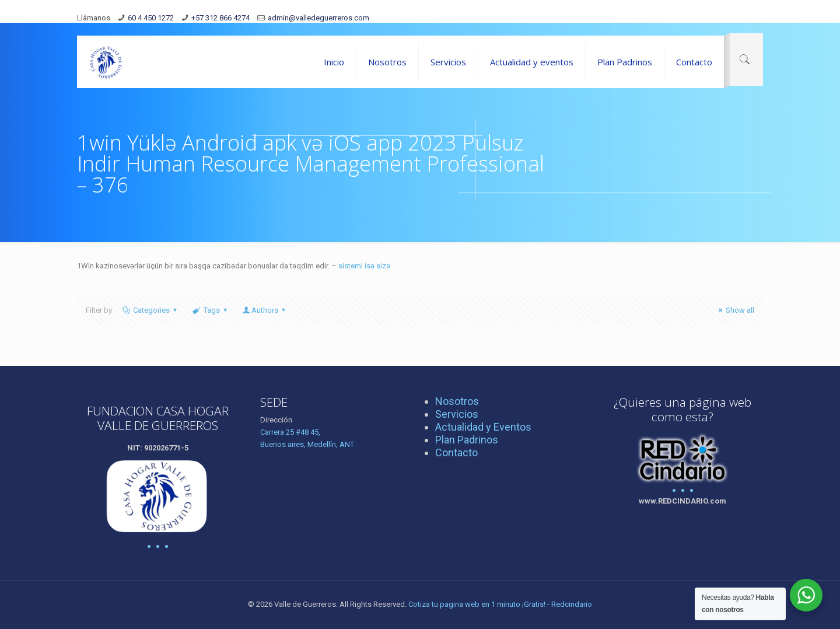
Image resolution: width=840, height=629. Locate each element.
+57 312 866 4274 (220, 18)
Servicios (457, 414)
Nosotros (457, 401)
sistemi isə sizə (364, 266)
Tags (210, 310)
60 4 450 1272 (151, 18)
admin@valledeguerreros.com (318, 18)
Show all (735, 310)
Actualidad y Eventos (483, 427)
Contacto (456, 452)
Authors (265, 310)
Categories (150, 310)
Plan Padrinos (467, 440)
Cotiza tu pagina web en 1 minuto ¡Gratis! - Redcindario (500, 604)
